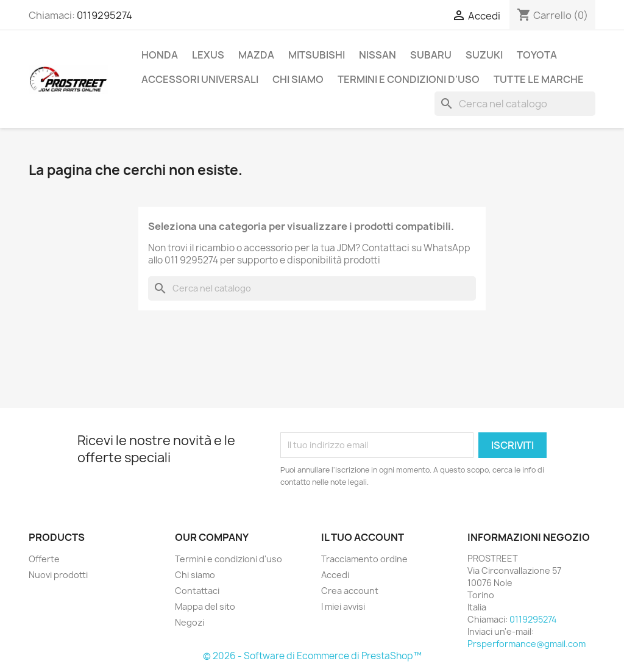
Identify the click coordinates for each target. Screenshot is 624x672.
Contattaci (197, 591)
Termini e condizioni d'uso (409, 79)
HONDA (160, 55)
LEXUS (208, 55)
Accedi (335, 575)
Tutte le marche (539, 79)
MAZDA (256, 55)
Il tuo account (363, 537)
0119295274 (105, 15)
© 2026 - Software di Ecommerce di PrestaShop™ (312, 656)
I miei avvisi (343, 606)
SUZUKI (484, 55)
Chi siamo (298, 79)
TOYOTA (537, 55)
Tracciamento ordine (364, 559)
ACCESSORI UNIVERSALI (200, 79)
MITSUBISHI (317, 55)
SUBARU (431, 55)
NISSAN (378, 55)
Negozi (190, 622)
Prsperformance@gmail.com (526, 644)
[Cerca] (515, 104)
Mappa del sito (205, 606)
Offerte (44, 559)
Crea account (350, 591)
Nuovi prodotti (58, 575)
